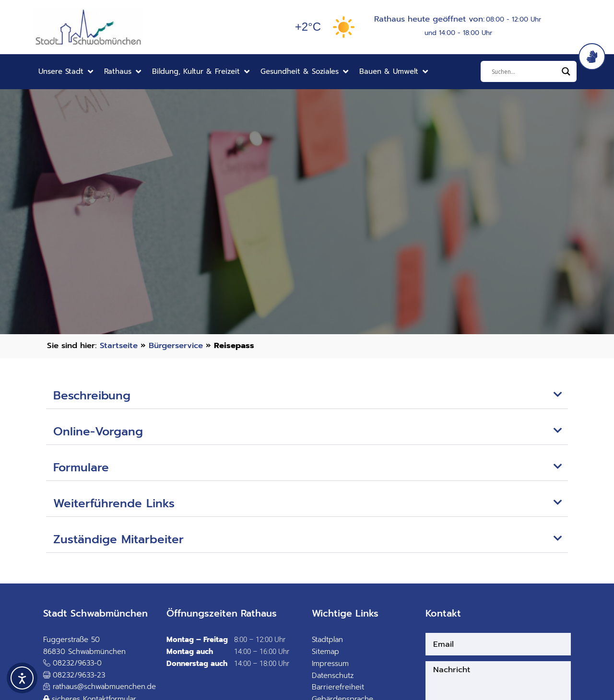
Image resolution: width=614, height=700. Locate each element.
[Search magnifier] (566, 71)
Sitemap (325, 652)
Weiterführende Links (114, 503)
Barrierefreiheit (338, 687)
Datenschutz (333, 676)
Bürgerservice (176, 345)
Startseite (119, 345)
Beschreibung (92, 396)
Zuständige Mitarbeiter (118, 539)
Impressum (330, 664)
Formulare (81, 467)
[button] (66, 72)
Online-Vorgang (98, 432)
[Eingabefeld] (524, 71)
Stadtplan (327, 640)
